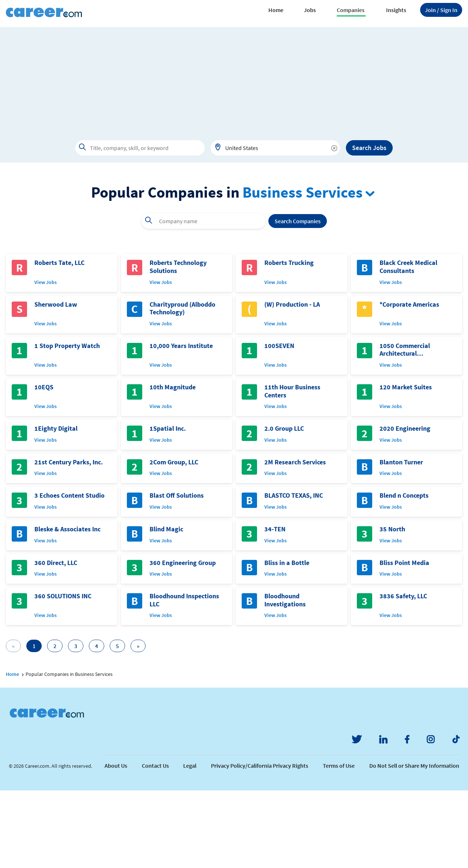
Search (298, 299)
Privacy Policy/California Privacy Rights (260, 843)
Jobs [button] (310, 10)
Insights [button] (396, 10)
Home (276, 10)
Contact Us (155, 843)
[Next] (138, 723)
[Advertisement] (234, 78)
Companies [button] (351, 10)
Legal (190, 843)
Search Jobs (369, 148)
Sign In (441, 10)
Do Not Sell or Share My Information (414, 843)
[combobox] (275, 148)
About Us (116, 843)
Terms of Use (339, 843)
